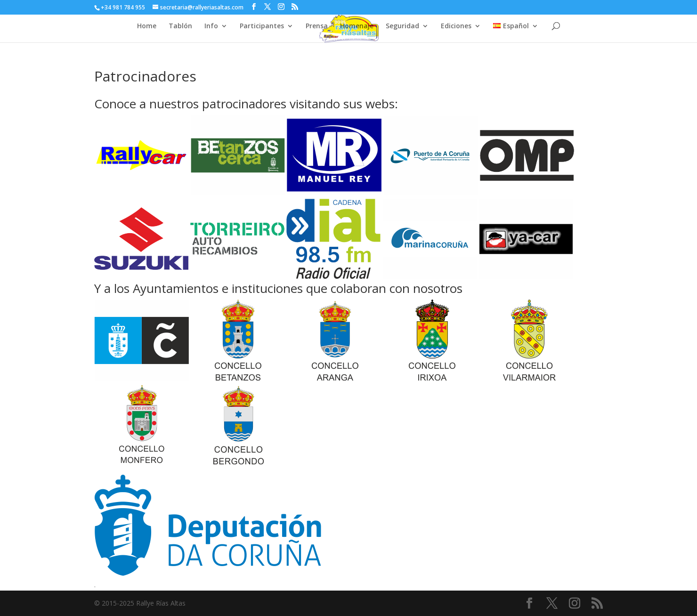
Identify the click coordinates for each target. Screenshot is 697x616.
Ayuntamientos (176, 288)
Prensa (317, 26)
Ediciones (456, 26)
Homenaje (357, 26)
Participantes (262, 26)
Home (147, 26)
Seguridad (402, 26)
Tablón (180, 26)
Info (211, 26)
